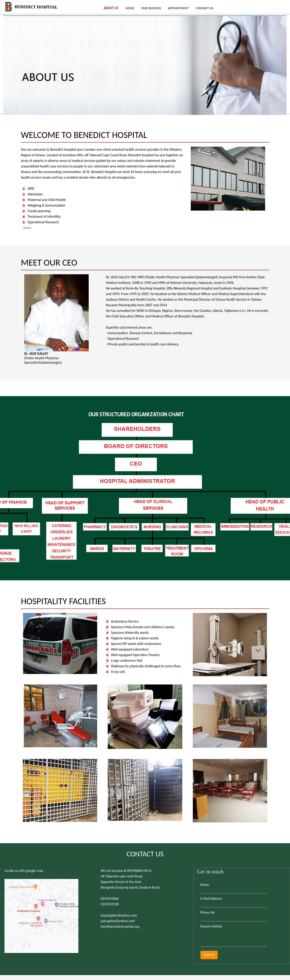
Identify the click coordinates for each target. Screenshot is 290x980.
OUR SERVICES (151, 8)
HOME (130, 8)
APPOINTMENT (178, 8)
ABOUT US (111, 8)
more (27, 228)
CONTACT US (205, 8)
